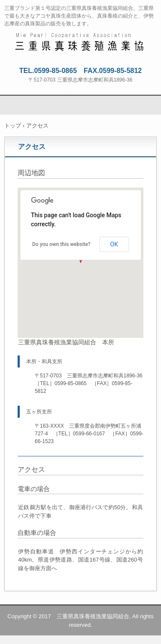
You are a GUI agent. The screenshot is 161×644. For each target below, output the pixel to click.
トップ (13, 126)
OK (114, 244)
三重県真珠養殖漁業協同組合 (81, 39)
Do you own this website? (61, 244)
